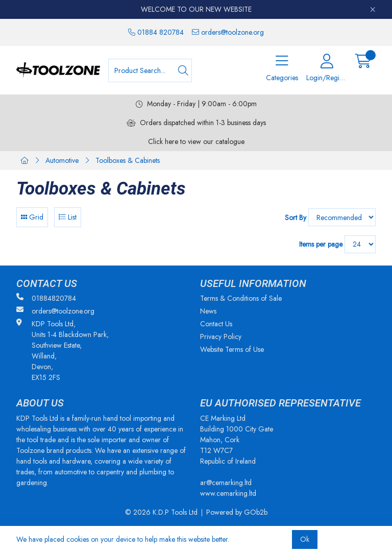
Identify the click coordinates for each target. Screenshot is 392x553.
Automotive (62, 160)
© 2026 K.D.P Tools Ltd (161, 512)
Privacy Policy (221, 336)
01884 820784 (156, 32)
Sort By (296, 218)
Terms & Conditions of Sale (241, 298)
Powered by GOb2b (237, 512)
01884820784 (46, 298)
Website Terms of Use (232, 349)
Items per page (321, 244)
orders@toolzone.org (228, 32)
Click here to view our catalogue (196, 141)
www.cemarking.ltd (228, 493)
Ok (305, 539)
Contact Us (216, 324)
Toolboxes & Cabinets (128, 160)
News (208, 311)
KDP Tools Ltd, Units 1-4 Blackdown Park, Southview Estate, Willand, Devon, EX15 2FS (63, 351)
